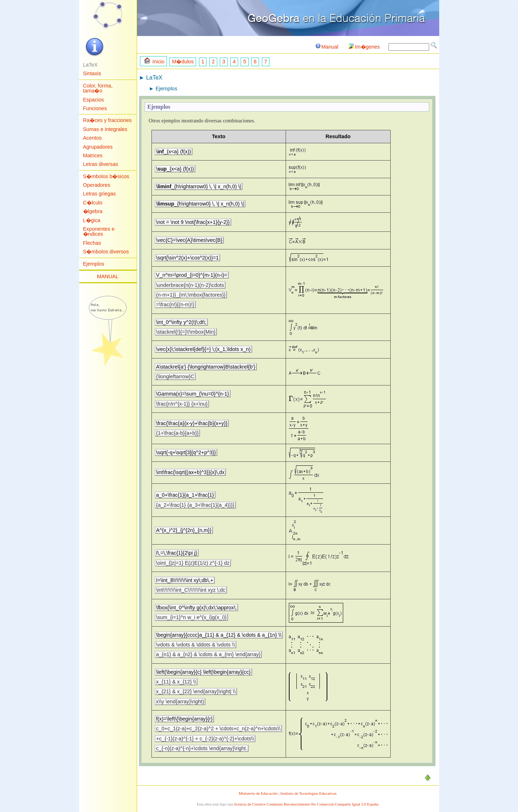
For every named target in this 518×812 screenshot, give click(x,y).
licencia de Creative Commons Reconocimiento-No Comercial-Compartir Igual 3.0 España (306, 804)
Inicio (154, 61)
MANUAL (108, 276)
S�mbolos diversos (106, 252)
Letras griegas (99, 194)
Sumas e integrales (105, 129)
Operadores (97, 185)
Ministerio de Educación (258, 793)
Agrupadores (98, 147)
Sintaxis (92, 73)
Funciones (95, 108)
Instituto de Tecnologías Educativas (308, 793)
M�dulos (183, 62)
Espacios (94, 100)
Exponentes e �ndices (99, 231)
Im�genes (364, 47)
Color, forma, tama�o (98, 88)
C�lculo (93, 203)
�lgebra (93, 211)
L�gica (92, 220)
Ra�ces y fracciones (108, 120)
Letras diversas (101, 164)
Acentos (92, 138)
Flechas (92, 243)
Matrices (93, 155)
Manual (326, 47)
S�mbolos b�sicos (106, 176)
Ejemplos (94, 264)
